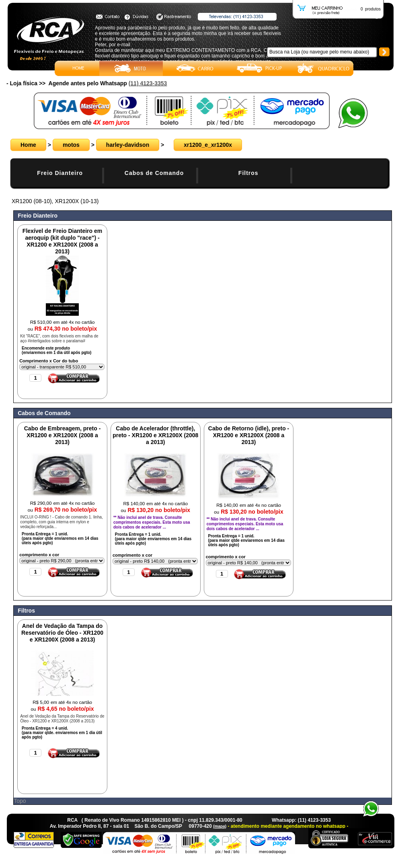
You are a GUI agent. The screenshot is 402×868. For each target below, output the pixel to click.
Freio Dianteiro (60, 173)
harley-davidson (128, 145)
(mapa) (220, 826)
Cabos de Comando (154, 173)
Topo (20, 801)
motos (71, 145)
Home (28, 145)
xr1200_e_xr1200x (208, 145)
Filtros (248, 173)
